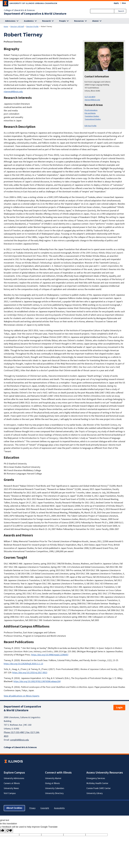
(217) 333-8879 (90, 97)
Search (121, 11)
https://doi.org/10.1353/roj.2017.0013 (30, 673)
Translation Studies (92, 116)
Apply (116, 3)
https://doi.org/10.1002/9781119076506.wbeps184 (37, 681)
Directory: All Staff (17, 27)
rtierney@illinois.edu (92, 100)
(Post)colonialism (91, 110)
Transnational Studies (93, 119)
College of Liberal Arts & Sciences (19, 10)
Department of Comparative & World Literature (35, 14)
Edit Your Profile (90, 126)
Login (119, 708)
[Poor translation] (9, 831)
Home (6, 27)
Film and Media (90, 113)
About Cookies (14, 808)
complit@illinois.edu (19, 740)
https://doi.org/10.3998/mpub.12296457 (50, 655)
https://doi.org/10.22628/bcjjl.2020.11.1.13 (23, 664)
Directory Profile (32, 27)
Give (124, 3)
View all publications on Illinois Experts (22, 696)
